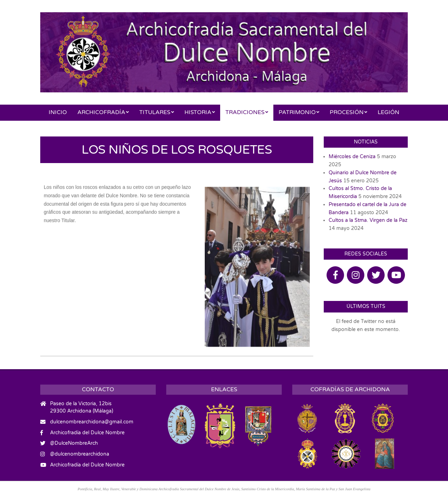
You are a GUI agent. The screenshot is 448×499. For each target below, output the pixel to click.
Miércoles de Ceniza (352, 157)
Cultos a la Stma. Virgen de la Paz (368, 220)
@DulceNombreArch (74, 443)
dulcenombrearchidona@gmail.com (92, 422)
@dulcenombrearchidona (80, 454)
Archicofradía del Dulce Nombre (87, 433)
